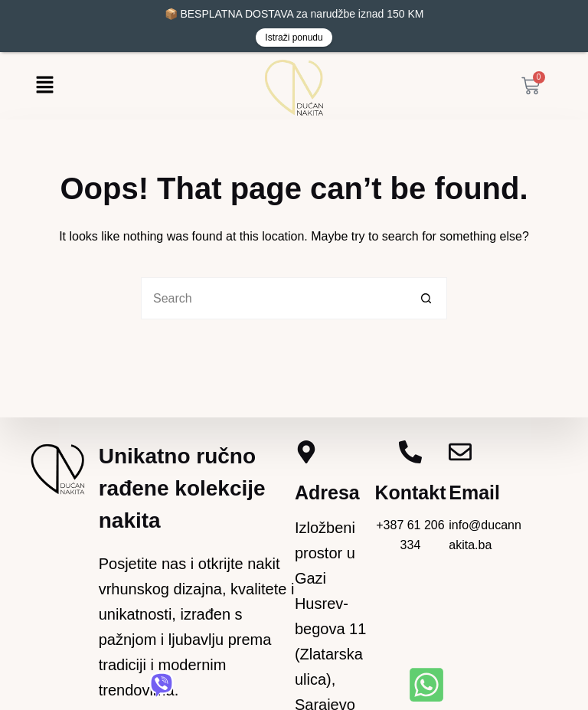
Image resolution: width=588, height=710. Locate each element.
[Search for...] (273, 298)
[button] (44, 86)
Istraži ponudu (294, 38)
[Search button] (426, 298)
